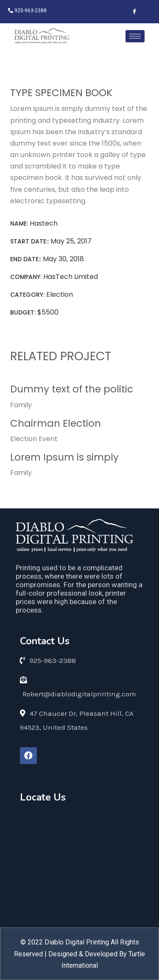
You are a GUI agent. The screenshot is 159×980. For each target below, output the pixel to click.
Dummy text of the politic (72, 389)
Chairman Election (56, 423)
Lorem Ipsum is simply (64, 457)
